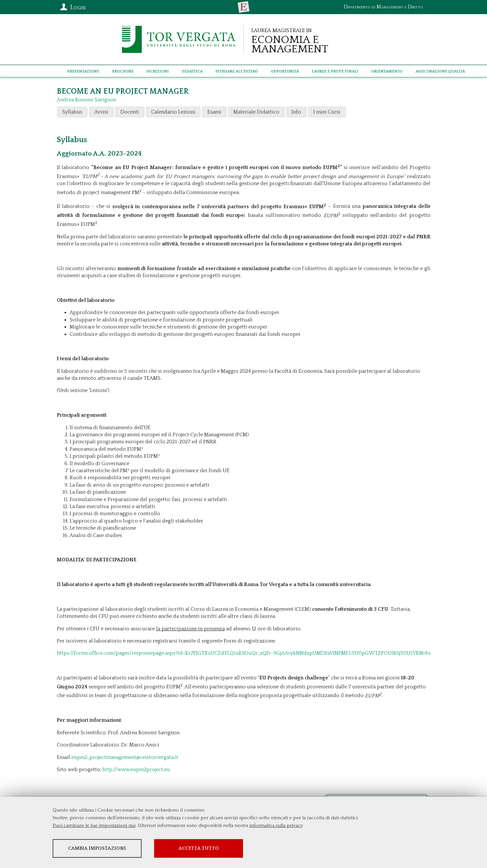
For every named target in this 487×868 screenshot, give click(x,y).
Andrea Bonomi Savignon (87, 100)
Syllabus (72, 112)
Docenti (130, 112)
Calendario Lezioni (173, 112)
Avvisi (101, 112)
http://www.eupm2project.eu (136, 770)
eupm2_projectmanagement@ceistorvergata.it (125, 757)
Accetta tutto (219, 849)
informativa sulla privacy (276, 826)
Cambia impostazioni (103, 849)
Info (296, 112)
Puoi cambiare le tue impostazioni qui (94, 826)
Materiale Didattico (256, 112)
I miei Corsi (327, 112)
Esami (214, 112)
